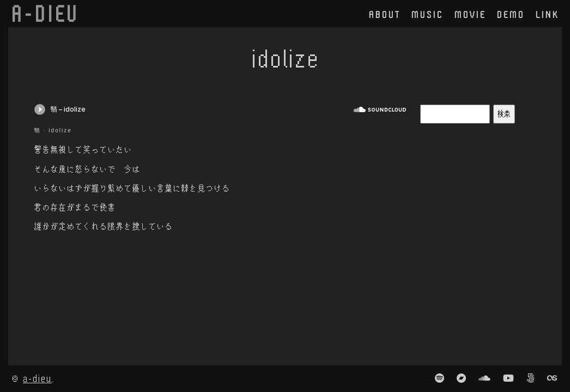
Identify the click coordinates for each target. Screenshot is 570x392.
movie (470, 14)
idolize (60, 130)
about (385, 14)
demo (511, 14)
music (428, 14)
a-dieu (37, 378)
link (547, 14)
